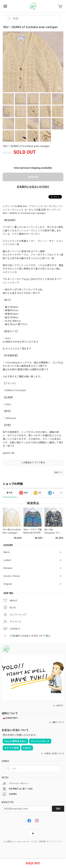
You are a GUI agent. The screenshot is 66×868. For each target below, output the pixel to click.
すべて (10, 493)
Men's (7, 552)
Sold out (33, 177)
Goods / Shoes (12, 576)
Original (8, 584)
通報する (58, 473)
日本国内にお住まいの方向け (33, 187)
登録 (58, 809)
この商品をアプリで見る (33, 463)
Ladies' (7, 560)
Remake (8, 568)
